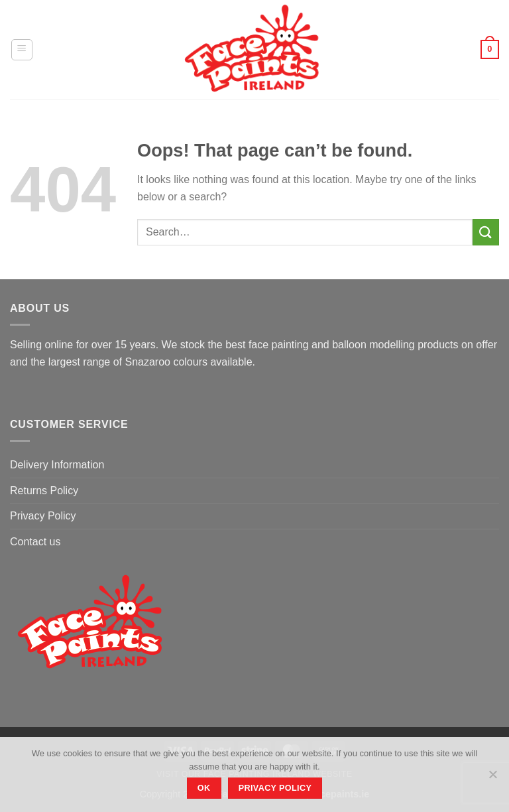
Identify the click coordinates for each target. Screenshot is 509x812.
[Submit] (486, 232)
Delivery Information (57, 465)
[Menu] (22, 50)
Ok (204, 788)
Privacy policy (275, 788)
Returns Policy (44, 491)
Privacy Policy (43, 516)
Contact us (35, 542)
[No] (492, 778)
